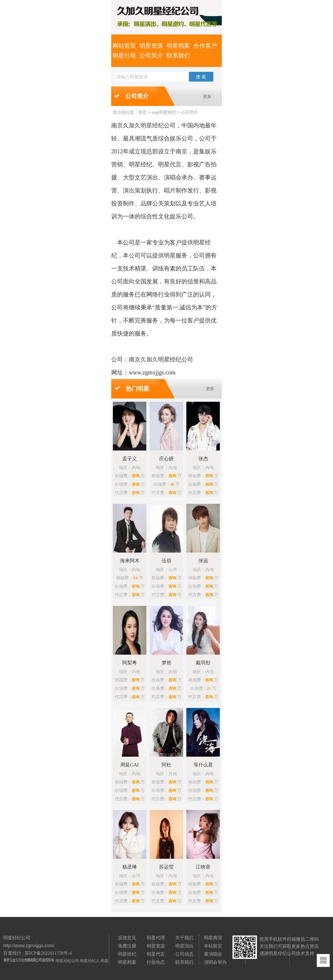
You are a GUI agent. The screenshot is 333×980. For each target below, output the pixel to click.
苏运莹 (166, 867)
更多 (207, 96)
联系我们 (178, 56)
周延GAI (130, 765)
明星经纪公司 (67, 961)
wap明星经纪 (164, 112)
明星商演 (213, 938)
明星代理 (156, 938)
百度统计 (12, 953)
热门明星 (138, 389)
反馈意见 (127, 938)
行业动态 (156, 962)
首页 (142, 112)
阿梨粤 (130, 663)
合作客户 (205, 46)
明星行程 (124, 56)
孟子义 (130, 459)
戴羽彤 (203, 663)
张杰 (203, 459)
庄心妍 (166, 459)
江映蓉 (203, 867)
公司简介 (151, 56)
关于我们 (184, 938)
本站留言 (213, 946)
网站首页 (124, 46)
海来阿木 (130, 561)
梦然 (166, 663)
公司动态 (184, 954)
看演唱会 (213, 954)
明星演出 (184, 946)
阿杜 (166, 765)
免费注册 (127, 946)
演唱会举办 (215, 962)
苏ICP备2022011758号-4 (48, 953)
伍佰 (166, 561)
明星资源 (151, 46)
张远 (203, 561)
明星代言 (156, 954)
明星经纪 (127, 954)
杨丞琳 (130, 867)
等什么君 (203, 765)
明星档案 (178, 46)
